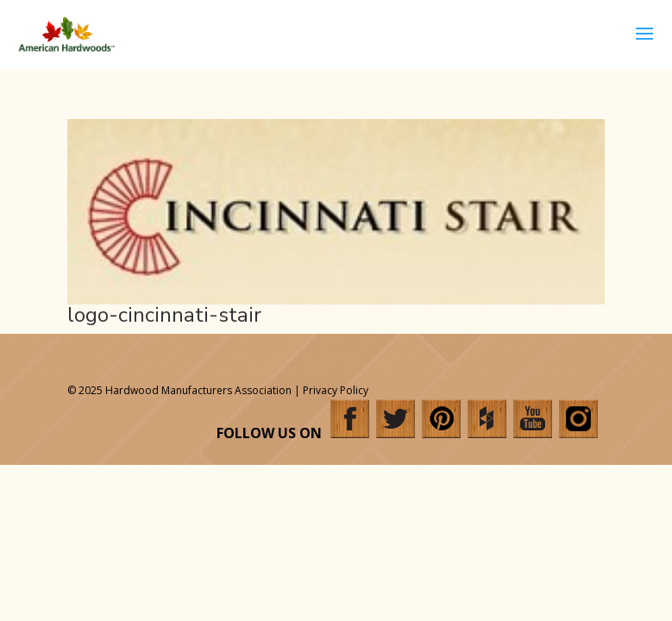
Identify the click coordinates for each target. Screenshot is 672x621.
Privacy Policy (336, 390)
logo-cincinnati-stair (164, 315)
